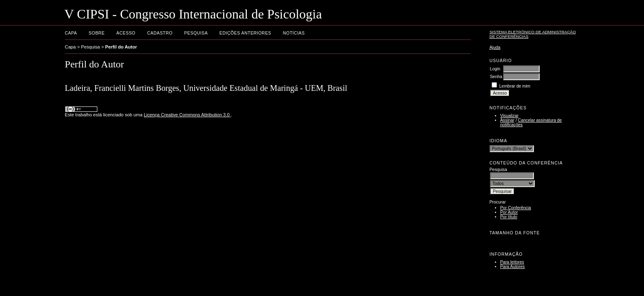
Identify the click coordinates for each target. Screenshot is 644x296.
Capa (71, 33)
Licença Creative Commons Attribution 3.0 (187, 115)
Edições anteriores (245, 33)
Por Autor (509, 212)
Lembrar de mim (515, 86)
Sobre (97, 33)
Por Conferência (516, 208)
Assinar (507, 120)
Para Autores (513, 267)
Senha (496, 77)
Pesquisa (196, 33)
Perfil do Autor (121, 47)
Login (495, 69)
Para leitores (512, 262)
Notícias (294, 33)
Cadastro (160, 33)
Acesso (126, 33)
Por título (509, 217)
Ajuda (495, 47)
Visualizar (509, 116)
